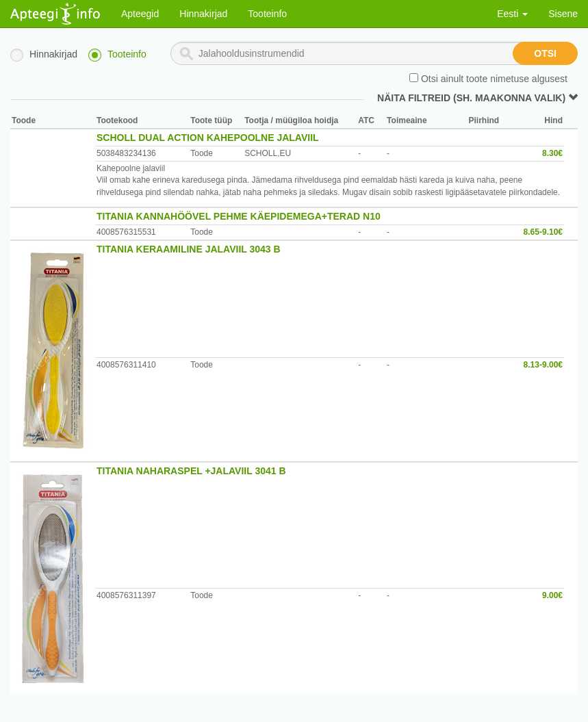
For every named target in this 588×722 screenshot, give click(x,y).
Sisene (563, 14)
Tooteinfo (267, 14)
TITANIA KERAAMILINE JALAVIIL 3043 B (189, 249)
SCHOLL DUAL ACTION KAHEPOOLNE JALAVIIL (208, 138)
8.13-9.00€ (543, 365)
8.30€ (552, 153)
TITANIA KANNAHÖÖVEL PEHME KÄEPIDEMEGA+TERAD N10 (239, 216)
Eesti (512, 14)
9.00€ (552, 595)
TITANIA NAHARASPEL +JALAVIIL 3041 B (191, 471)
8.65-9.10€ (543, 232)
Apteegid (140, 14)
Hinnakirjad (203, 14)
